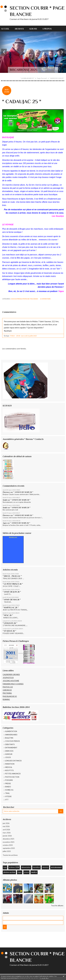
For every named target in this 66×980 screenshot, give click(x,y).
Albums (33, 29)
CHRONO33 (7, 690)
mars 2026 (7, 833)
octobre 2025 (8, 845)
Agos (5, 523)
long (5, 867)
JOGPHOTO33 (8, 678)
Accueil (5, 29)
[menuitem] (7, 29)
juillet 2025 (7, 851)
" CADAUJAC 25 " (22, 101)
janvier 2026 (7, 836)
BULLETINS (9, 738)
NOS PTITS (9, 770)
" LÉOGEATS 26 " (10, 623)
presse (26, 872)
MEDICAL (9, 767)
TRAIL (7, 793)
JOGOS (8, 757)
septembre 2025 (9, 848)
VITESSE (8, 796)
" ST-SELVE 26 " (9, 631)
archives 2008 (14, 867)
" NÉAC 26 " (8, 615)
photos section (9, 872)
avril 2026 (6, 830)
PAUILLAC (13, 537)
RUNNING (6, 699)
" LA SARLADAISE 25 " (27, 78)
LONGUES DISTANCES (13, 761)
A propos (47, 29)
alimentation (26, 867)
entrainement (56, 867)
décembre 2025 (8, 839)
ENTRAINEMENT (11, 748)
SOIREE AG (9, 790)
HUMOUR (9, 754)
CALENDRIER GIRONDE (11, 674)
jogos (20, 872)
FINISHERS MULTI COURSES (13, 684)
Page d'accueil (42, 78)
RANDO (36, 299)
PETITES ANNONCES (13, 774)
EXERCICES (9, 751)
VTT (7, 800)
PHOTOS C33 (8, 687)
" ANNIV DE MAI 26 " (12, 600)
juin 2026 (6, 823)
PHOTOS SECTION (28, 299)
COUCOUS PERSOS (16, 299)
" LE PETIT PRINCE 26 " (13, 584)
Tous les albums (57, 905)
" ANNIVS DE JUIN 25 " (57, 78)
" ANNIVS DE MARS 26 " (23, 492)
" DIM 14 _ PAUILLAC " (12, 576)
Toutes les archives (10, 855)
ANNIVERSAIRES (11, 735)
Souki (5, 500)
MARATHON (10, 764)
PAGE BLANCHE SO (10, 696)
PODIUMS (9, 780)
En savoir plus (44, 978)
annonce (45, 867)
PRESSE (8, 783)
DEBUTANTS (10, 744)
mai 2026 (6, 826)
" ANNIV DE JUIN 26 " (12, 592)
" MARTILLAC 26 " (11, 607)
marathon (36, 867)
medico (34, 872)
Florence (6, 492)
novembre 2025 (9, 842)
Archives (19, 29)
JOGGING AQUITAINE (11, 681)
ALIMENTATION (11, 731)
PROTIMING (7, 693)
